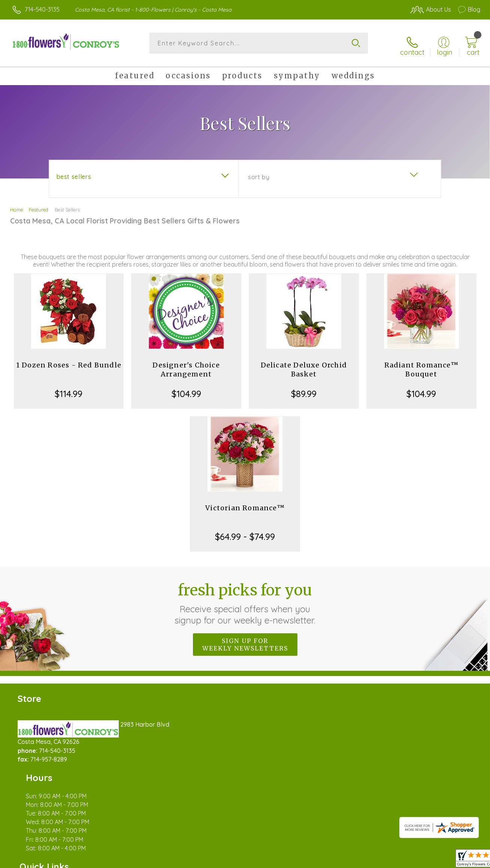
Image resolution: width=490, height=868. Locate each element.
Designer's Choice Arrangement (186, 365)
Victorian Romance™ (245, 504)
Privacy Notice (359, 861)
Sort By (259, 173)
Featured (39, 205)
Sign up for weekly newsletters (245, 640)
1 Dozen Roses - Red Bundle (69, 361)
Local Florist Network (412, 861)
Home (17, 205)
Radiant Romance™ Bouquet (421, 365)
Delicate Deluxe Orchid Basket (304, 365)
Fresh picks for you (245, 599)
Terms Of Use (315, 861)
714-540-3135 (42, 9)
